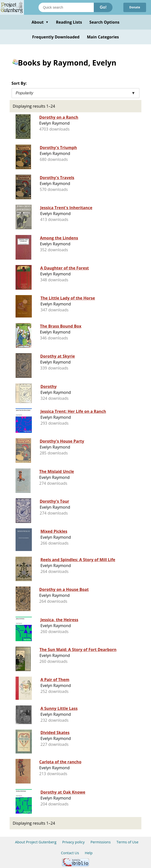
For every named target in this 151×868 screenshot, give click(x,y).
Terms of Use (127, 842)
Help (89, 853)
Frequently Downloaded (56, 37)
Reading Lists (69, 22)
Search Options (104, 22)
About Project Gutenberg (36, 842)
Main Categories (103, 37)
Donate (135, 7)
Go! (103, 7)
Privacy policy (73, 842)
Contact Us (70, 853)
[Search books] (66, 7)
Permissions (101, 842)
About (40, 22)
